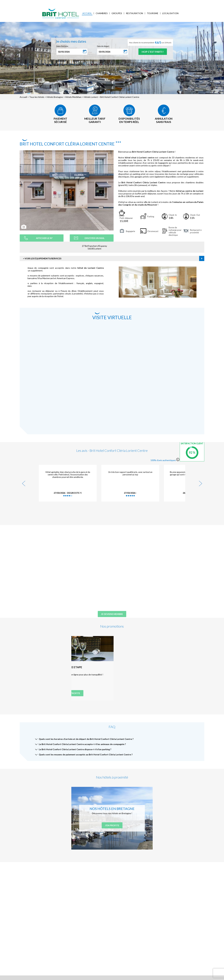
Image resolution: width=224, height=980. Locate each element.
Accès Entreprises (74, 2)
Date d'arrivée (62, 46)
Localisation (170, 13)
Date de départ (103, 46)
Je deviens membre (112, 614)
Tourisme (153, 13)
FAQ (95, 2)
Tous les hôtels (37, 97)
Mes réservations (54, 2)
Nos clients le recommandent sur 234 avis (150, 42)
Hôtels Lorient (91, 97)
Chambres (102, 13)
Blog (88, 2)
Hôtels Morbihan (73, 97)
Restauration (134, 13)
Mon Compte (201, 2)
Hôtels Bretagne (55, 97)
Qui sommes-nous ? (34, 2)
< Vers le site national (13, 2)
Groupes (117, 13)
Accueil (87, 13)
